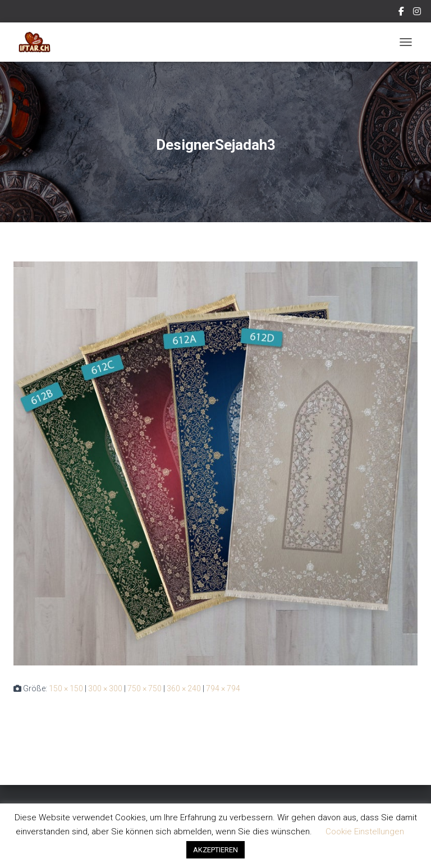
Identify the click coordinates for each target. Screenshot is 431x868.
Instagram (418, 13)
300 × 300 (105, 688)
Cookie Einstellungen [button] (365, 832)
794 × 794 (223, 688)
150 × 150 (66, 688)
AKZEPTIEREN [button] (215, 850)
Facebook (402, 13)
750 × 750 (145, 688)
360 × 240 (184, 688)
